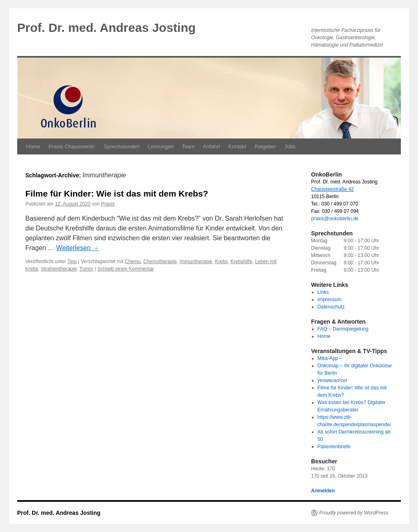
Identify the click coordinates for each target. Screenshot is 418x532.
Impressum (330, 300)
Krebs (221, 262)
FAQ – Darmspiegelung (343, 329)
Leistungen (161, 146)
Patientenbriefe (334, 447)
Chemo (133, 262)
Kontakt (237, 146)
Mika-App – (330, 358)
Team (188, 146)
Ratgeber (265, 146)
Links (323, 292)
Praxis (108, 204)
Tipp (72, 262)
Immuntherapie (196, 262)
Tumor (87, 269)
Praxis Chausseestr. (72, 146)
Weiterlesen (78, 248)
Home (33, 146)
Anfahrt (211, 146)
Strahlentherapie (59, 269)
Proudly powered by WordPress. (354, 513)
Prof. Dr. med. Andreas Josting (106, 28)
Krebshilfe (241, 262)
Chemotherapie (160, 262)
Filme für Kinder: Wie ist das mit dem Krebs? (117, 193)
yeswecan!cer (332, 380)
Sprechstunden (121, 146)
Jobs (290, 146)
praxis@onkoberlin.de (335, 219)
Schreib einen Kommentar (126, 269)
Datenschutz (331, 307)
